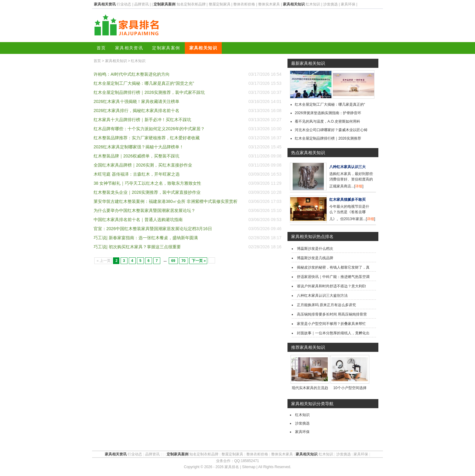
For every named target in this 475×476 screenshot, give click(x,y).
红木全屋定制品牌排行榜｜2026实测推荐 (328, 138)
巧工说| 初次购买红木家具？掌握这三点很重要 (137, 247)
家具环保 (348, 4)
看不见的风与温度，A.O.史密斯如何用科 (327, 121)
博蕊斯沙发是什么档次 (315, 249)
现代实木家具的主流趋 (310, 388)
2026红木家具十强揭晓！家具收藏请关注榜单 (136, 101)
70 (183, 261)
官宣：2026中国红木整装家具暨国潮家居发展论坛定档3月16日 (153, 229)
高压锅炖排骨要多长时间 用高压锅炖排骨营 (332, 314)
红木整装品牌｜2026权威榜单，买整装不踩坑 (136, 156)
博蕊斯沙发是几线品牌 (315, 258)
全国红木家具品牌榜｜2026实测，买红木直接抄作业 (143, 165)
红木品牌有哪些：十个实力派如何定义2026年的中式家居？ (149, 129)
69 (173, 261)
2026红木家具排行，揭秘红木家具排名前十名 (136, 111)
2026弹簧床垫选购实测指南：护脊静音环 (328, 113)
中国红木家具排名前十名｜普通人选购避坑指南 (138, 220)
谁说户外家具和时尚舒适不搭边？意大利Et (331, 286)
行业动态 (124, 4)
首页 (101, 48)
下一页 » (199, 261)
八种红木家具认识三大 (347, 167)
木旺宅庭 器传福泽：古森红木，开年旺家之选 (137, 174)
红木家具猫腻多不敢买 (347, 200)
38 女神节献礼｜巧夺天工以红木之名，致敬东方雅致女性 (147, 183)
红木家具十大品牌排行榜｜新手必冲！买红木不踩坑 (142, 120)
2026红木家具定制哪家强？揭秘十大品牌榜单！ (139, 147)
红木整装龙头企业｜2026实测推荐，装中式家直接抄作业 (147, 192)
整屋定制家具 (220, 4)
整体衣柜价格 (244, 4)
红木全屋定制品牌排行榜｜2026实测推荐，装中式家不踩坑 (149, 92)
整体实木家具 (269, 4)
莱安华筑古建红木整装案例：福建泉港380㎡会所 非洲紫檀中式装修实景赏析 (166, 201)
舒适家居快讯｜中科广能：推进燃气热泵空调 (333, 277)
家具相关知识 (203, 48)
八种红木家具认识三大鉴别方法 (322, 296)
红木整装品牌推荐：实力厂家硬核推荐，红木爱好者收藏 (147, 138)
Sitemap (249, 467)
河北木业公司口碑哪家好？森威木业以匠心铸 (331, 130)
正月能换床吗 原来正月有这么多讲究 (326, 305)
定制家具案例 (166, 48)
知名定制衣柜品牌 (191, 4)
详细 (359, 186)
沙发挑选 (331, 4)
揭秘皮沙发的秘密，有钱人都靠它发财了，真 (333, 267)
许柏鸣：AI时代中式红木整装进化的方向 (132, 74)
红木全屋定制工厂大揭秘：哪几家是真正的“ (330, 104)
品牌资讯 (141, 4)
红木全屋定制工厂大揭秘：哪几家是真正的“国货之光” (144, 83)
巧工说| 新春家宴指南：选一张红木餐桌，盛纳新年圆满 (146, 238)
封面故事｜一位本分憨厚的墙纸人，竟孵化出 (333, 333)
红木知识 (313, 4)
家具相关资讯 (129, 48)
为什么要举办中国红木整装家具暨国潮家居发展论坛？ (144, 210)
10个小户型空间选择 (350, 388)
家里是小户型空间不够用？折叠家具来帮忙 (331, 324)
